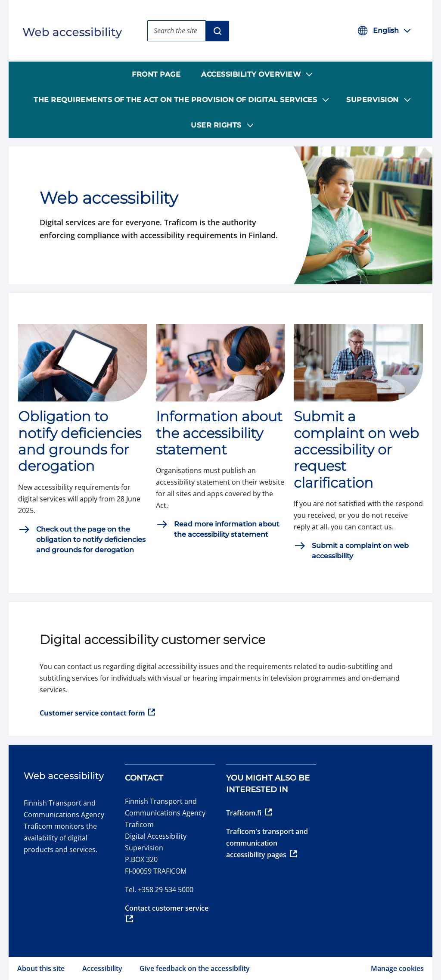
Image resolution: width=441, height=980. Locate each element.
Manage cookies (397, 968)
